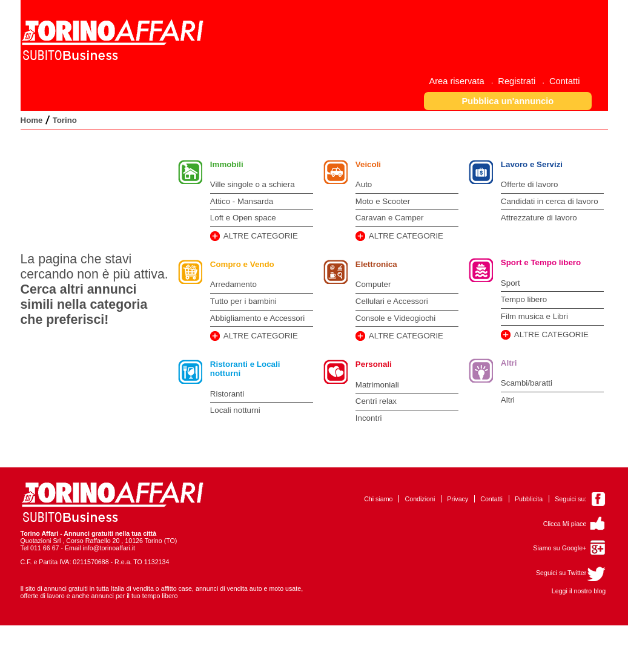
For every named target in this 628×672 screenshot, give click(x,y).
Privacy (458, 499)
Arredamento (233, 284)
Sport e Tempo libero (541, 262)
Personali (374, 364)
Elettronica (376, 264)
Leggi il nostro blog (579, 591)
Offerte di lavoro (530, 184)
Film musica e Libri (534, 316)
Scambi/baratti (527, 383)
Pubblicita (529, 499)
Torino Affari (40, 533)
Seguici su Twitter (561, 573)
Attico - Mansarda (242, 201)
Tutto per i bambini (243, 301)
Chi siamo (378, 499)
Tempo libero (524, 299)
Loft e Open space (243, 218)
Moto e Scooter (383, 201)
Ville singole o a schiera (253, 184)
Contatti (491, 499)
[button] (508, 101)
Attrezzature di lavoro (539, 218)
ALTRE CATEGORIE (261, 236)
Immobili (227, 164)
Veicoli (368, 164)
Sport (511, 283)
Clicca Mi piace (565, 524)
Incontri (369, 418)
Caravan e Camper (390, 218)
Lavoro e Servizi (532, 164)
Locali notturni (235, 410)
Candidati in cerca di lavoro (550, 201)
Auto (364, 184)
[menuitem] (461, 81)
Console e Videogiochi (395, 318)
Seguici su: (570, 499)
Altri (509, 363)
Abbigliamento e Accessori (257, 318)
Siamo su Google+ (560, 548)
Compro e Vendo (242, 264)
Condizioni (420, 499)
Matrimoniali (377, 385)
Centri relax (376, 401)
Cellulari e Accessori (392, 301)
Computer (373, 284)
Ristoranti (227, 394)
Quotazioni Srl (41, 541)
